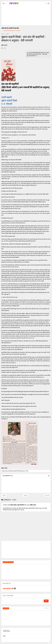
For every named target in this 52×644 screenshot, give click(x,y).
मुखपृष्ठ (4, 636)
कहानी (7, 34)
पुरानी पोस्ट (47, 496)
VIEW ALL (47, 608)
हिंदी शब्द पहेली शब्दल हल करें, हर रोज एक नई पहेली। (12, 31)
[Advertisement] (26, 16)
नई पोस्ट (4, 496)
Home (3, 34)
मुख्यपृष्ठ (26, 496)
